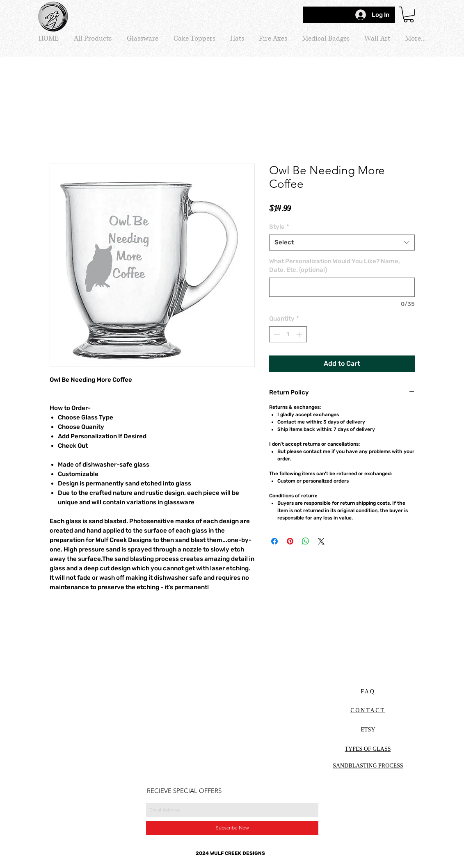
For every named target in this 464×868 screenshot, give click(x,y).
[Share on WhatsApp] (306, 541)
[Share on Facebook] (274, 541)
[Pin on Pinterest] (290, 541)
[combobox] (342, 243)
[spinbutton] (288, 334)
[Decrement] (276, 334)
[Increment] (300, 334)
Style (279, 227)
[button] (409, 15)
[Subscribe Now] (232, 828)
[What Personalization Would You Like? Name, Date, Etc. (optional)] (342, 287)
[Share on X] (321, 541)
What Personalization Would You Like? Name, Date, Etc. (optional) (335, 265)
